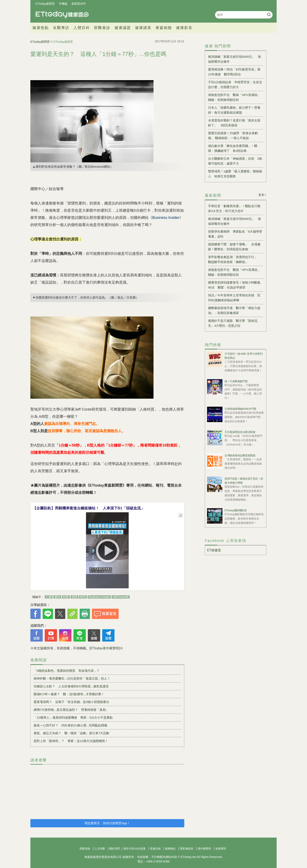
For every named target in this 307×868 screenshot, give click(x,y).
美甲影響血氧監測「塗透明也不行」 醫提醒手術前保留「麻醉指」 (234, 259)
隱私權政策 (187, 849)
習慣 (74, 597)
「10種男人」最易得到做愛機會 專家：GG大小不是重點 (73, 717)
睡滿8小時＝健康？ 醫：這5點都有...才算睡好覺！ (69, 694)
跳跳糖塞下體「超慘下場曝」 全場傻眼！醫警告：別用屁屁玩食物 (234, 247)
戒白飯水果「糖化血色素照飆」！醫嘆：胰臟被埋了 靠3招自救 (233, 148)
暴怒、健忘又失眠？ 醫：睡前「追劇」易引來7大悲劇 (71, 733)
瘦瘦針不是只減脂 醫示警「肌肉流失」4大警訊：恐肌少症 (233, 323)
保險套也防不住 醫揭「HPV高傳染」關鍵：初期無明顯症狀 (234, 97)
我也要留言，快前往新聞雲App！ (107, 823)
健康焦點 (41, 28)
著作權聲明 (204, 849)
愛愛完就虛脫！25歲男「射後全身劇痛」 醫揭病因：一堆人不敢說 (233, 136)
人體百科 (82, 28)
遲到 (57, 597)
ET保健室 (214, 550)
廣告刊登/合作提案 (135, 849)
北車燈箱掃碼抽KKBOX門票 (240, 409)
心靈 (49, 597)
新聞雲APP (79, 4)
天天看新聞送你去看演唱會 (240, 432)
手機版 (63, 4)
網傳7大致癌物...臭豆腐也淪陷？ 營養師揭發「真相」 (71, 710)
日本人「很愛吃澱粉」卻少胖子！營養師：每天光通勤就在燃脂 (234, 110)
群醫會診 (102, 28)
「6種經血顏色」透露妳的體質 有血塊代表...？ (67, 671)
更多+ (262, 195)
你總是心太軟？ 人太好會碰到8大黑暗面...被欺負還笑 (71, 686)
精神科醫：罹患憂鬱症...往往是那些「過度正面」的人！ (72, 678)
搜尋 (269, 14)
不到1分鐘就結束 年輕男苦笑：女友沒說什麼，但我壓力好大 (235, 85)
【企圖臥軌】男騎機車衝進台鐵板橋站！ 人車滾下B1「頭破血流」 (89, 508)
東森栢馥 (164, 28)
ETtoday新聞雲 (45, 4)
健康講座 (143, 28)
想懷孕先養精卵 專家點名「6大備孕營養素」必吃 (235, 234)
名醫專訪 (61, 28)
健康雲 (62, 15)
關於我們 (115, 849)
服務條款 (170, 849)
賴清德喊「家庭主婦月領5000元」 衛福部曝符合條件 (235, 59)
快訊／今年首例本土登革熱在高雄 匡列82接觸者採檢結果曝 (234, 298)
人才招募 (100, 849)
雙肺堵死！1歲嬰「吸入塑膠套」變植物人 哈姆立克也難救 (235, 174)
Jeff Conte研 (121, 597)
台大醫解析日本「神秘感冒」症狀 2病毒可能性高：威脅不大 (235, 161)
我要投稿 (85, 849)
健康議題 (123, 28)
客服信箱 (155, 849)
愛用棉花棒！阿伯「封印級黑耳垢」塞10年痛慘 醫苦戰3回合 (234, 72)
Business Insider (99, 597)
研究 (83, 597)
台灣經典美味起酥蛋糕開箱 (240, 455)
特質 (66, 597)
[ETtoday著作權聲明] (105, 648)
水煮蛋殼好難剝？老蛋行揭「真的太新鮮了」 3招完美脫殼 (234, 123)
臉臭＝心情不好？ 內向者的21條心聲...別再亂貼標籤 (70, 725)
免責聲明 (221, 849)
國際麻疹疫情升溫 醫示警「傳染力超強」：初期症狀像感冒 (234, 310)
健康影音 (184, 28)
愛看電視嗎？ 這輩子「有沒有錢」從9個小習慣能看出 (71, 702)
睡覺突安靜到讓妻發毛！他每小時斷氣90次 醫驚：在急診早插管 (234, 285)
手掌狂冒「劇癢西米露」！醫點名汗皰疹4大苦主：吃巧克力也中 (234, 208)
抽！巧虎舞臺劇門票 (236, 381)
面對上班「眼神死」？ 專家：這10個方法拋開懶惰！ (71, 741)
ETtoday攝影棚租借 (235, 510)
